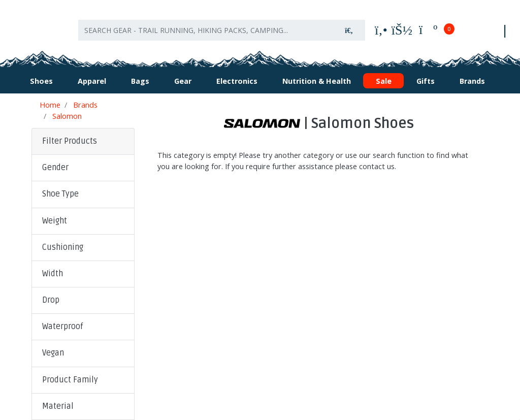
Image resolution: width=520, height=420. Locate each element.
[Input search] (206, 29)
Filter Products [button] (70, 139)
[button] (83, 166)
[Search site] (349, 29)
